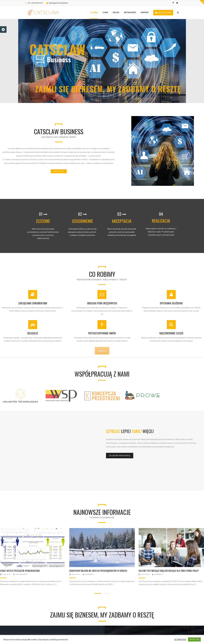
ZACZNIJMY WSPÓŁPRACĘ (120, 456)
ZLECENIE (43, 221)
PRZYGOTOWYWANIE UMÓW (102, 333)
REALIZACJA (161, 221)
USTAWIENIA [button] (180, 639)
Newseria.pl (91, 574)
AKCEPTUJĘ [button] (194, 639)
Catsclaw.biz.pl (23, 574)
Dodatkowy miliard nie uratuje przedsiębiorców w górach (99, 571)
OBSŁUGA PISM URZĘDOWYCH (102, 303)
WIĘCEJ (102, 351)
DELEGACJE (33, 333)
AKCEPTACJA (122, 221)
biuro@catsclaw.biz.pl (59, 3)
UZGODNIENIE (82, 221)
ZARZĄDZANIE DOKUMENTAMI (33, 303)
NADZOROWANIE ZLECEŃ (171, 333)
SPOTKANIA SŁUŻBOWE (171, 303)
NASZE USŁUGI (59, 171)
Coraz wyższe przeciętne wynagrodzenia (21, 571)
